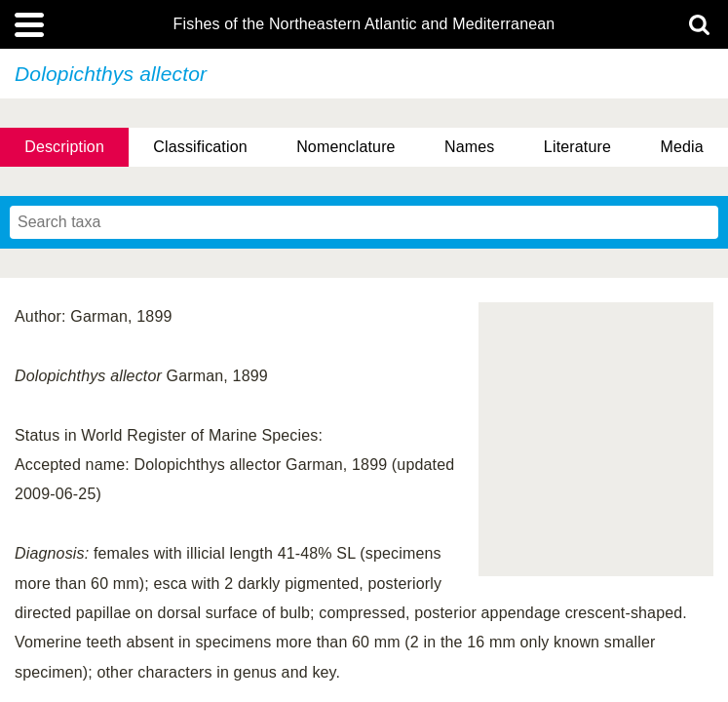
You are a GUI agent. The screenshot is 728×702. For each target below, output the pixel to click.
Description (64, 147)
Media (681, 147)
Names (469, 147)
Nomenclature (346, 147)
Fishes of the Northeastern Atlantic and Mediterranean (364, 24)
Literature (577, 147)
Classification (200, 147)
